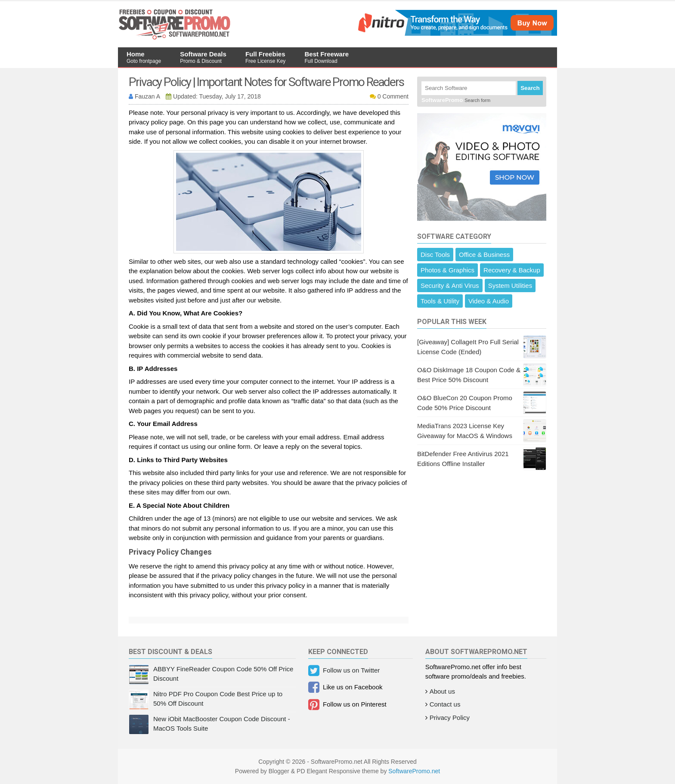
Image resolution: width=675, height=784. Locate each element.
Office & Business (484, 255)
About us (442, 691)
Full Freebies (265, 57)
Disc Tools (435, 255)
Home (144, 57)
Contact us (445, 704)
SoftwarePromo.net (414, 771)
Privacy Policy (450, 718)
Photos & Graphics (447, 270)
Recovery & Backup (512, 270)
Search (530, 88)
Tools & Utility (440, 301)
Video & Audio (489, 301)
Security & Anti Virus (450, 286)
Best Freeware (327, 57)
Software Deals (203, 57)
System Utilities (510, 286)
